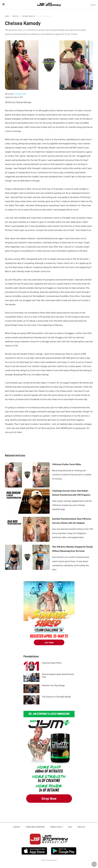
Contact (17, 827)
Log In (93, 5)
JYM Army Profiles (29, 16)
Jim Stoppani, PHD (49, 4)
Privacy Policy (56, 827)
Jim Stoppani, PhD (20, 94)
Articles (16, 16)
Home (7, 16)
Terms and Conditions (35, 827)
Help (70, 827)
